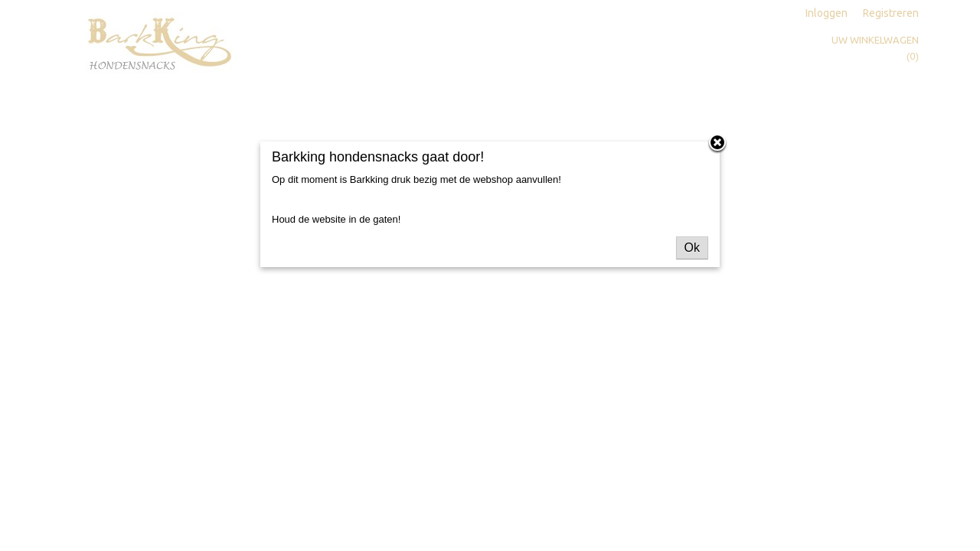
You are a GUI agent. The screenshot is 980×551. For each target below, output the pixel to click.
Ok (692, 248)
